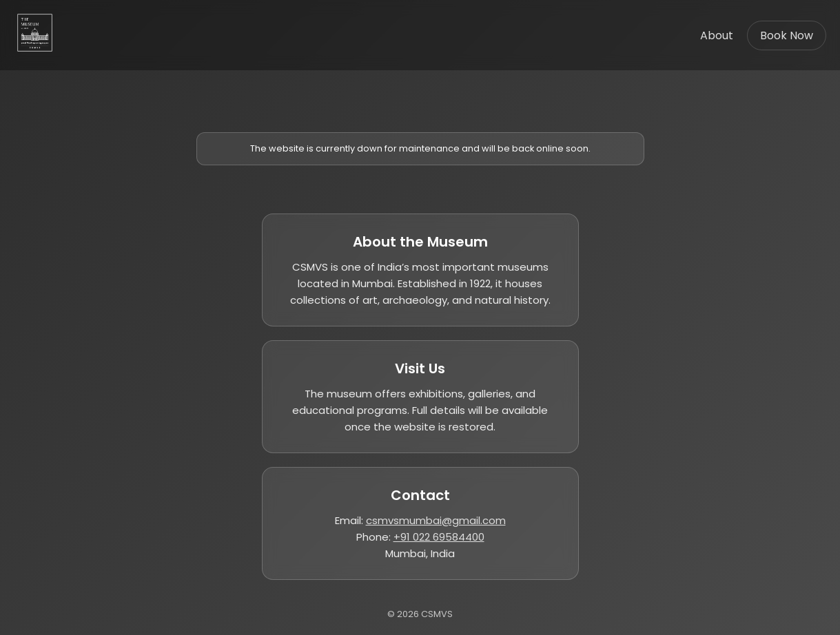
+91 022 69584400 (439, 537)
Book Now (787, 35)
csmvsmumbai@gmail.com (436, 520)
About (717, 35)
